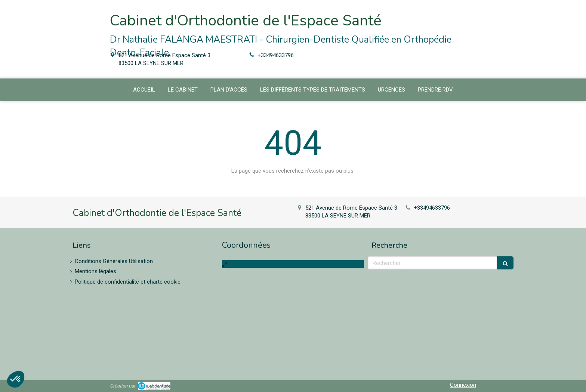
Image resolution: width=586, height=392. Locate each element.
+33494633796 (276, 55)
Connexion (463, 385)
